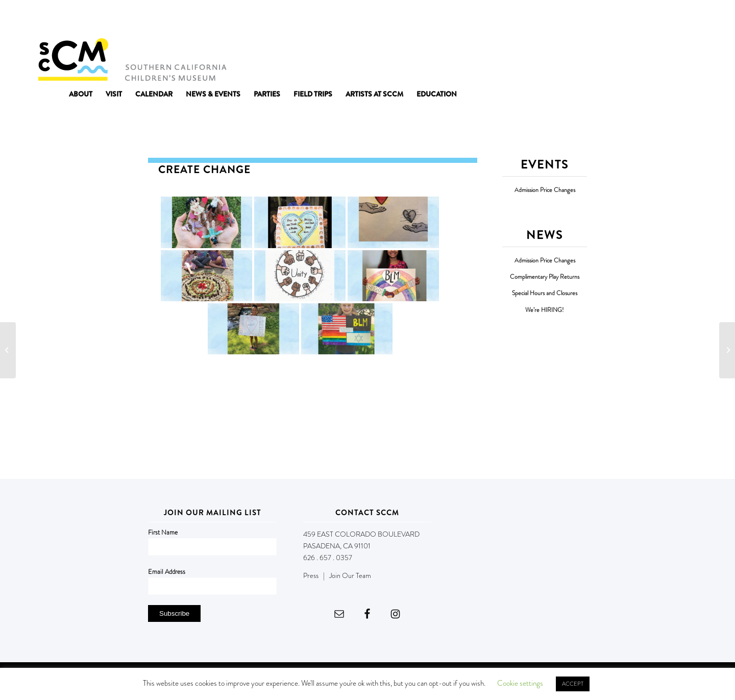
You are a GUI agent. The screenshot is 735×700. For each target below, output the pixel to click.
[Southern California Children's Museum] (132, 59)
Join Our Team (350, 575)
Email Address (167, 572)
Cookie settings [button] (520, 683)
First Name (163, 532)
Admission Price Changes (545, 190)
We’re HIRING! (545, 310)
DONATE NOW (675, 19)
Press (311, 575)
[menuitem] (81, 94)
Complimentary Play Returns (545, 277)
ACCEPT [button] (573, 684)
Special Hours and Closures (545, 293)
